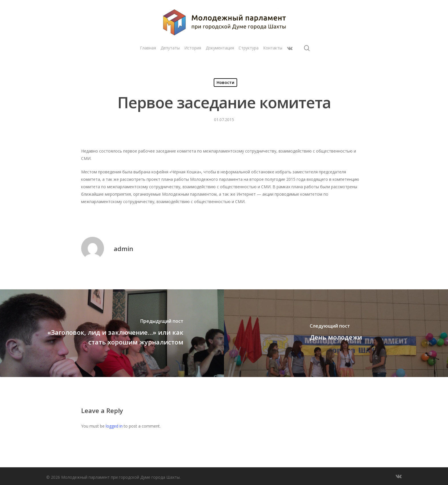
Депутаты (170, 48)
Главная (148, 48)
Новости (225, 82)
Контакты (273, 48)
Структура (249, 48)
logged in (114, 426)
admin (123, 248)
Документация (220, 48)
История (193, 48)
